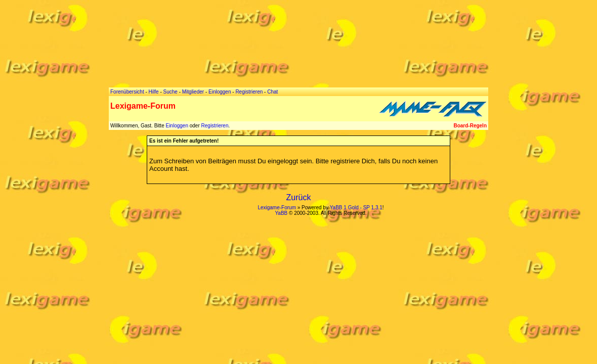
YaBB (281, 213)
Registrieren (215, 126)
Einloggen (177, 126)
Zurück (299, 197)
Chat (272, 92)
